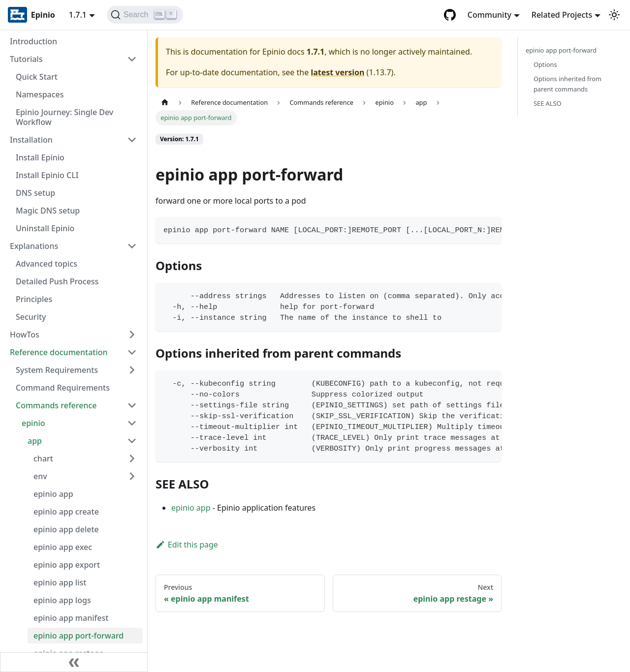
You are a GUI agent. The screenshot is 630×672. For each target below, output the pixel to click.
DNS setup (35, 193)
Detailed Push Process (57, 281)
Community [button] (489, 15)
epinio (33, 423)
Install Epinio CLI (47, 175)
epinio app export (67, 565)
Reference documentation (59, 352)
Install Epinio (40, 157)
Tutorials (26, 59)
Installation (31, 140)
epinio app (53, 494)
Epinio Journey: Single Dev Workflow (64, 117)
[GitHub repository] (450, 15)
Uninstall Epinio (45, 228)
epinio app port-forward (79, 636)
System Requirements (57, 370)
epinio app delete (66, 529)
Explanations (34, 246)
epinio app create (66, 512)
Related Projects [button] (562, 15)
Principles (34, 299)
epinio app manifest (71, 618)
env (40, 476)
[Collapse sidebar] (74, 662)
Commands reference (56, 405)
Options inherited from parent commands (567, 84)
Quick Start (37, 77)
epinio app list (60, 582)
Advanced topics (47, 264)
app (35, 441)
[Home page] (165, 103)
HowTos (25, 335)
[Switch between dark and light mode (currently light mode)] (614, 15)
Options (545, 64)
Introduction (33, 41)
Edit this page (187, 545)
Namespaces (40, 94)
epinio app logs (62, 600)
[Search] (145, 15)
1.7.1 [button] (78, 15)
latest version (337, 72)
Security (31, 317)
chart (43, 458)
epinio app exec (63, 547)
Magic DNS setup (48, 211)
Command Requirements (63, 388)
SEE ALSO (548, 103)
